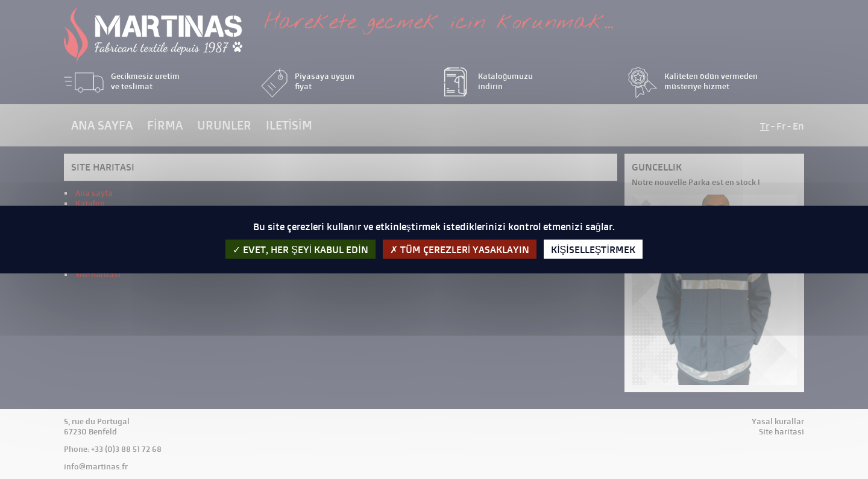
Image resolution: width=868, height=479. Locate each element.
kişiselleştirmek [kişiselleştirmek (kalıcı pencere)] (593, 249)
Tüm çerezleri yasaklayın (460, 249)
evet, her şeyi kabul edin (300, 249)
